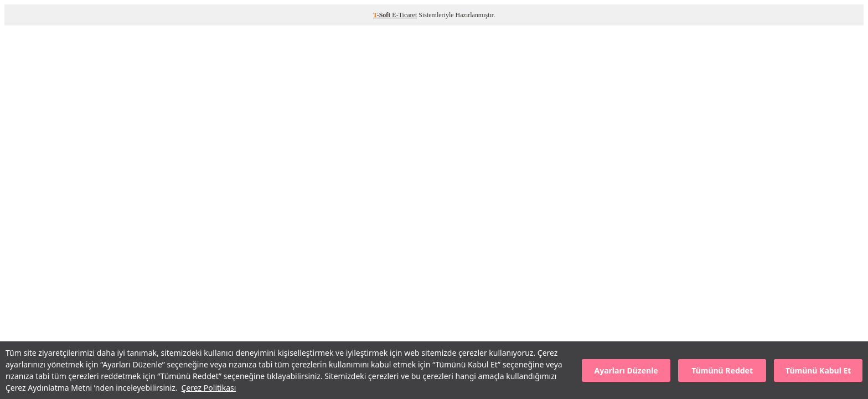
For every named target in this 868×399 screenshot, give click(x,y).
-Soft (383, 15)
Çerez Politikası (209, 388)
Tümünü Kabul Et (818, 370)
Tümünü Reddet (722, 370)
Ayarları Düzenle (626, 370)
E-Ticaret (404, 15)
